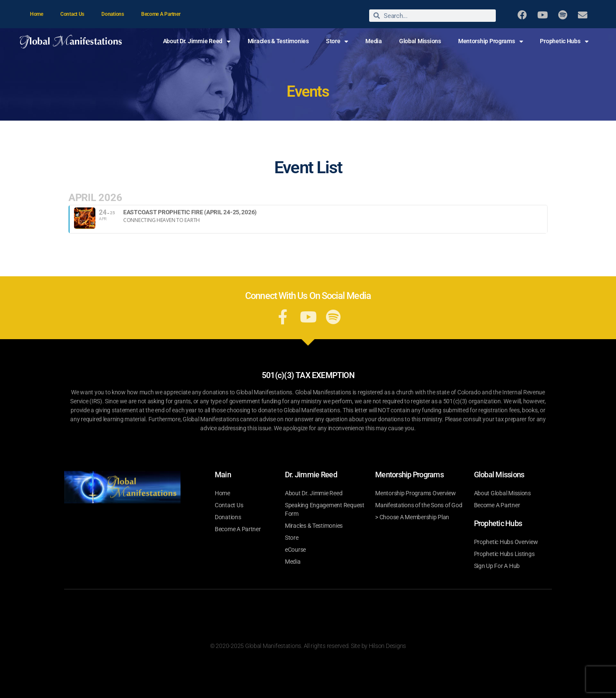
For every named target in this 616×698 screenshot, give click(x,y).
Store (337, 41)
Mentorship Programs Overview (415, 493)
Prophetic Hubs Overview (506, 542)
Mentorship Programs (491, 41)
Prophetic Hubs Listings (504, 554)
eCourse (295, 550)
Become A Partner (161, 14)
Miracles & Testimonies (278, 41)
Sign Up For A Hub (497, 566)
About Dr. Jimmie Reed (197, 41)
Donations (113, 14)
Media (374, 41)
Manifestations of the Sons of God (419, 505)
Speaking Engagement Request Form (325, 509)
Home (37, 14)
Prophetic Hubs (564, 41)
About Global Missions (502, 493)
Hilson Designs (387, 646)
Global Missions (420, 41)
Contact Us (72, 14)
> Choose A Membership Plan (412, 517)
